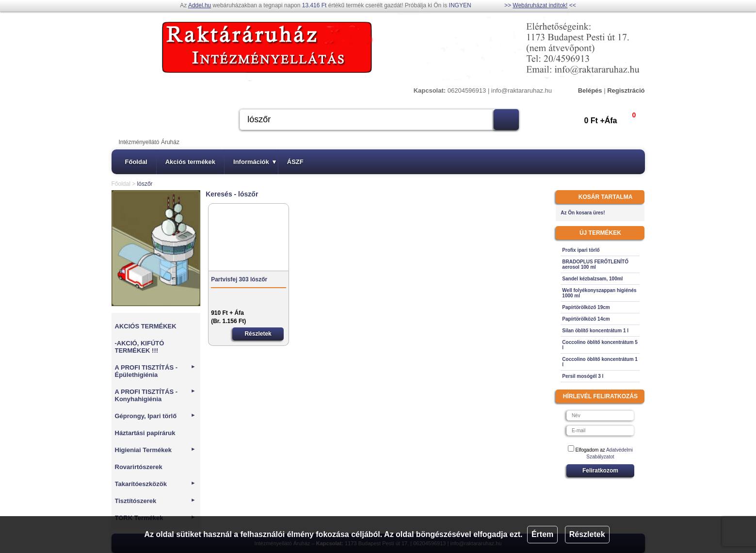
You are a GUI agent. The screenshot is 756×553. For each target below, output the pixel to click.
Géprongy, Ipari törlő (155, 416)
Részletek (587, 534)
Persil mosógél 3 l (583, 376)
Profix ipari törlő (581, 250)
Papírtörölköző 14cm (586, 319)
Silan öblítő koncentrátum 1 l (595, 331)
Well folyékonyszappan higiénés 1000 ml (599, 293)
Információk (255, 162)
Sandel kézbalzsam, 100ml (592, 279)
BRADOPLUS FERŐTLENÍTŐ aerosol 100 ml (595, 264)
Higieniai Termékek (155, 450)
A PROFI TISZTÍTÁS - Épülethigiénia (155, 371)
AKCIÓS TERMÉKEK (146, 326)
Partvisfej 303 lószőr (239, 279)
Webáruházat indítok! (540, 5)
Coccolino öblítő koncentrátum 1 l (600, 362)
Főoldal (136, 162)
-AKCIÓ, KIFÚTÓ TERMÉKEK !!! (140, 347)
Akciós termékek (190, 162)
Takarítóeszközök (155, 484)
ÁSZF (295, 162)
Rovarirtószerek (139, 467)
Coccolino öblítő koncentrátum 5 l (600, 345)
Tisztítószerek (155, 501)
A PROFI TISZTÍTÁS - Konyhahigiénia (155, 395)
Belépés (590, 90)
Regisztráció (626, 90)
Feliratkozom (600, 471)
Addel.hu (200, 5)
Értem (542, 534)
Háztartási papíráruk (145, 433)
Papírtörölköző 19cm (586, 307)
